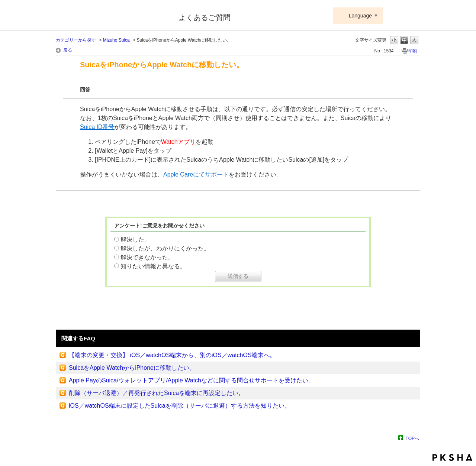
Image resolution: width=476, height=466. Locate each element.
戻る (68, 50)
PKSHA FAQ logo (452, 457)
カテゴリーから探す (76, 40)
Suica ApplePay (112, 16)
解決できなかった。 (147, 257)
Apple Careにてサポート (196, 174)
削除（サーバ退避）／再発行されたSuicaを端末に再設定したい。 (157, 393)
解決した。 (135, 240)
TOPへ (412, 438)
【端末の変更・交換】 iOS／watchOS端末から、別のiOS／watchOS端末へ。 (172, 355)
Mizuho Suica (116, 40)
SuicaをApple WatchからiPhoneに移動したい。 (132, 368)
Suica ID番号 (97, 127)
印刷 (413, 51)
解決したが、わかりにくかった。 (165, 248)
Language (360, 16)
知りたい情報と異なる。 (153, 266)
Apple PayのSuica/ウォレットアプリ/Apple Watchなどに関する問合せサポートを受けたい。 (192, 380)
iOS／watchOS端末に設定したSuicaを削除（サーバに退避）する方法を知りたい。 (180, 406)
